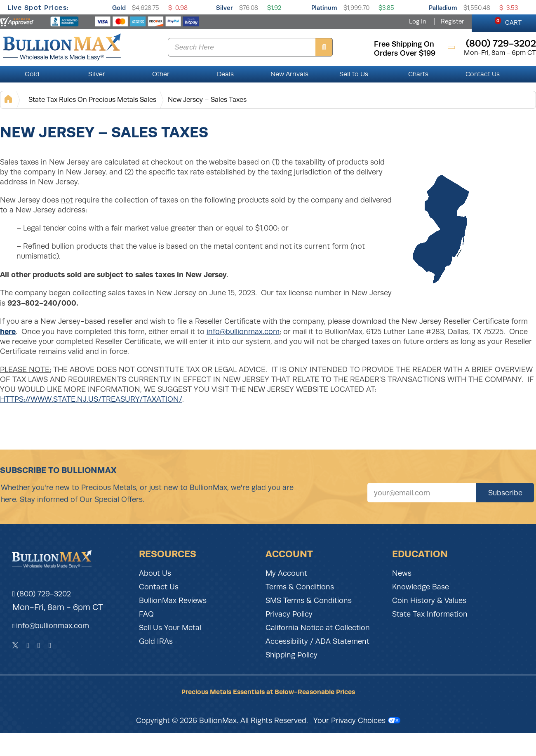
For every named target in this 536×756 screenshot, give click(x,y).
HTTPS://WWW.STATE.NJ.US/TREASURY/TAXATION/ (91, 399)
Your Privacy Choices (357, 721)
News (402, 573)
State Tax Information (430, 614)
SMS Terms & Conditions (309, 601)
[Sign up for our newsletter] (422, 493)
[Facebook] (28, 645)
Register (452, 21)
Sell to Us (354, 74)
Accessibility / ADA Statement (317, 641)
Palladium (443, 8)
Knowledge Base (421, 587)
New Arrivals (289, 74)
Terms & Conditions (300, 587)
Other (161, 74)
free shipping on (404, 44)
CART (508, 21)
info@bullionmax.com (243, 332)
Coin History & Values (429, 601)
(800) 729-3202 (42, 594)
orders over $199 (405, 53)
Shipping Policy (292, 655)
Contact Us (483, 74)
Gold (119, 8)
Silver (225, 8)
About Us (155, 573)
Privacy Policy (289, 614)
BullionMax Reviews (173, 601)
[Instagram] (39, 645)
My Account (286, 573)
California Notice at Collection (318, 628)
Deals (225, 74)
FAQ (146, 614)
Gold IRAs (156, 641)
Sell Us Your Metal (170, 628)
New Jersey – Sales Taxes (207, 100)
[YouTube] (50, 645)
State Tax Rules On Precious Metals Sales (92, 100)
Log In (418, 21)
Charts (418, 74)
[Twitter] (15, 645)
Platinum (324, 8)
